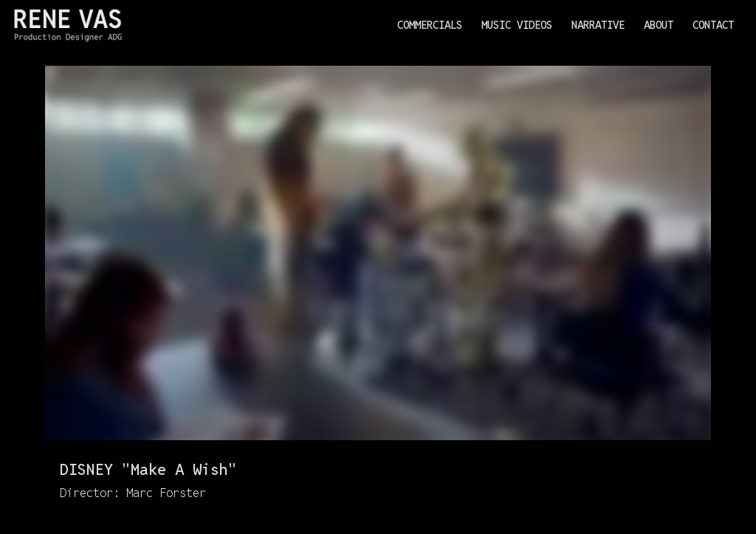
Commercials (430, 25)
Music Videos (517, 25)
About (659, 25)
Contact (713, 25)
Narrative (598, 25)
